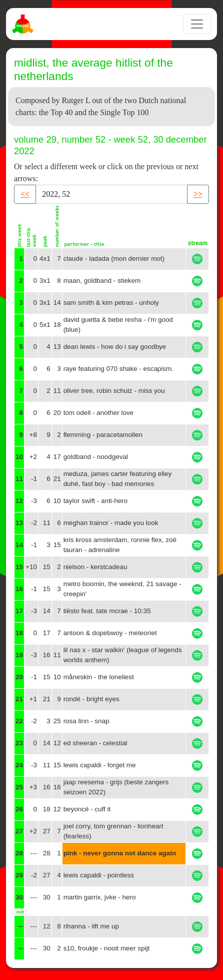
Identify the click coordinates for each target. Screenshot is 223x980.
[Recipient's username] (111, 194)
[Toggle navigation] (197, 24)
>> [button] (198, 194)
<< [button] (25, 194)
